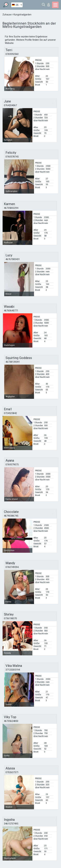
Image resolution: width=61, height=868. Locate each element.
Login (49, 5)
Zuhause (7, 15)
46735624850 (11, 721)
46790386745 (11, 516)
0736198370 (10, 618)
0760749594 (12, 567)
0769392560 (12, 54)
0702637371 (12, 772)
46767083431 (13, 259)
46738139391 (13, 362)
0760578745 (12, 157)
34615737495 (11, 824)
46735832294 (11, 208)
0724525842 (10, 413)
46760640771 (11, 311)
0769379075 (12, 465)
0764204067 (10, 105)
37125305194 (13, 670)
